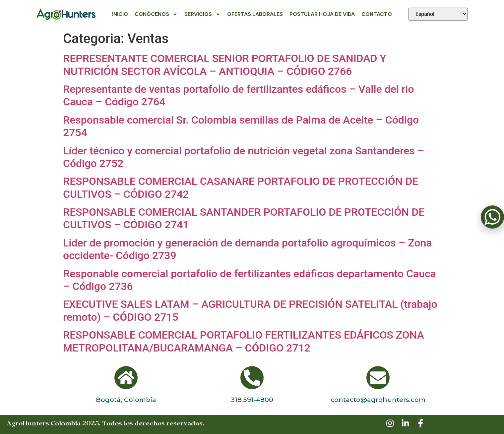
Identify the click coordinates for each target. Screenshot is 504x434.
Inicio (120, 14)
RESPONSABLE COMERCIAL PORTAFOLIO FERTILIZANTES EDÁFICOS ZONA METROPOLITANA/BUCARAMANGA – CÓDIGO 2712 (244, 341)
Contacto (377, 14)
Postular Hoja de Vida (322, 14)
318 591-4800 (252, 400)
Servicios (202, 14)
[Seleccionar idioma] (438, 14)
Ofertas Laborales (255, 14)
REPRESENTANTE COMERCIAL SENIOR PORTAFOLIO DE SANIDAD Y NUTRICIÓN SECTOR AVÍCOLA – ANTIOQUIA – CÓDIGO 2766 (225, 65)
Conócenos (156, 14)
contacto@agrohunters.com (378, 400)
